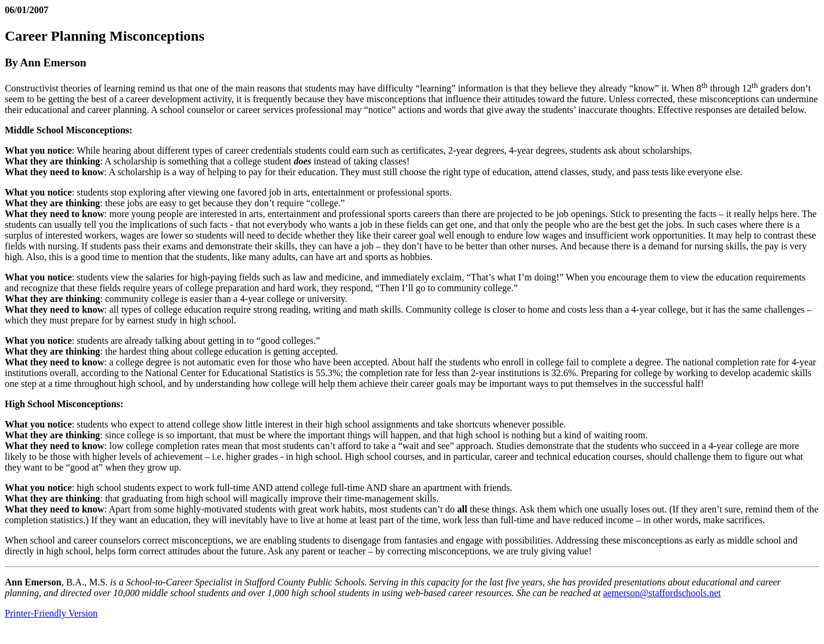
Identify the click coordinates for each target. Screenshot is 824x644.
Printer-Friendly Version (51, 613)
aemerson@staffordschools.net (662, 593)
